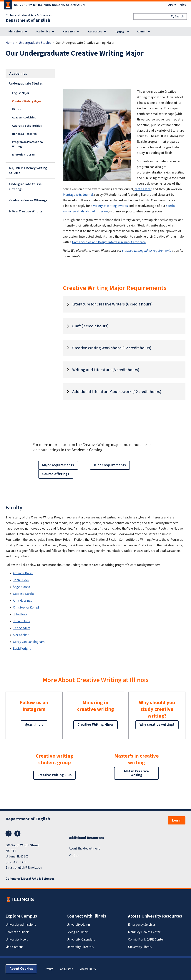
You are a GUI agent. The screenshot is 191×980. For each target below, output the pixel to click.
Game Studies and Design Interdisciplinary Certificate (109, 242)
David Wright (22, 649)
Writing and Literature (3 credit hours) (106, 370)
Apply (172, 5)
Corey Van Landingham (29, 642)
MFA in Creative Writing (26, 211)
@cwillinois (34, 725)
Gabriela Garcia (23, 594)
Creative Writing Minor (95, 725)
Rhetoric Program (24, 155)
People (119, 32)
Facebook (17, 834)
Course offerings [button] (56, 474)
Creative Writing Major (27, 101)
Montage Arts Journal (78, 195)
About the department (84, 848)
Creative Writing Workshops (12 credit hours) (112, 348)
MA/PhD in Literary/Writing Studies (28, 171)
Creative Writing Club (55, 775)
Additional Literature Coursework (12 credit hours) (117, 392)
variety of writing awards (111, 206)
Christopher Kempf (26, 608)
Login (177, 820)
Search (179, 16)
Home (10, 43)
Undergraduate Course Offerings (25, 187)
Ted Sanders (22, 628)
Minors (16, 109)
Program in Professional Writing (28, 144)
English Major (21, 93)
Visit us (74, 855)
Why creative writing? (157, 725)
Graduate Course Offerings (28, 200)
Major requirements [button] (58, 465)
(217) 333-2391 (16, 862)
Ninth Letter (143, 189)
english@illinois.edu (28, 868)
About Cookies (21, 969)
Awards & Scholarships (27, 126)
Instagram (9, 834)
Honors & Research (24, 134)
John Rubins (21, 621)
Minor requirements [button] (110, 465)
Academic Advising (24, 118)
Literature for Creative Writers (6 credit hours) (112, 304)
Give (183, 5)
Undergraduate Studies (35, 43)
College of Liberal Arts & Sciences (29, 15)
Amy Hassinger (23, 601)
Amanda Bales (23, 573)
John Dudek (21, 580)
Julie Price (20, 614)
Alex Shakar (21, 635)
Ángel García (21, 587)
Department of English (28, 20)
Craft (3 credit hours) (90, 326)
